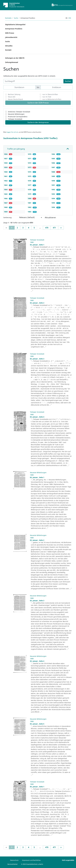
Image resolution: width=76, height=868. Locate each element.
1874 (30, 172)
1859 (6, 167)
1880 (30, 198)
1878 (30, 190)
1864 (6, 190)
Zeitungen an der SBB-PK (15, 58)
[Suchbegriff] (33, 81)
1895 (53, 203)
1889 (53, 176)
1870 (30, 154)
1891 (53, 185)
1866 (6, 198)
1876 (30, 181)
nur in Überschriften (50, 94)
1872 (30, 163)
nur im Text (47, 97)
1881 (30, 203)
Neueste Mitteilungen (16, 114)
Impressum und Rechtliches (31, 860)
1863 (6, 185)
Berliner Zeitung (14, 94)
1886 (53, 163)
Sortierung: (8, 217)
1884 (53, 154)
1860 (6, 172)
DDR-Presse (10, 33)
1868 (6, 207)
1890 (53, 181)
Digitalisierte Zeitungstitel (15, 24)
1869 (6, 212)
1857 (6, 159)
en (70, 18)
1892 (53, 190)
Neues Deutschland (15, 99)
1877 (30, 185)
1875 (30, 176)
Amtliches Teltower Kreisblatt (19, 112)
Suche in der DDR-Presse (38, 103)
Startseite (8, 18)
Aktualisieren (50, 218)
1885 (53, 159)
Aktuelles (9, 46)
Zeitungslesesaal (12, 62)
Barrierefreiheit (13, 864)
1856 (6, 154)
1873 (30, 167)
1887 (53, 167)
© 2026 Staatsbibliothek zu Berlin (32, 864)
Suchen (68, 81)
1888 (53, 172)
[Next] (61, 228)
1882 (30, 207)
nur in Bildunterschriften (52, 99)
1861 (6, 176)
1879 (30, 194)
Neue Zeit (12, 97)
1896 (53, 207)
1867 (6, 203)
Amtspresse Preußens (14, 29)
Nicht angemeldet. (68, 860)
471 (54, 228)
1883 (30, 212)
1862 (6, 181)
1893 (53, 194)
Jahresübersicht (11, 37)
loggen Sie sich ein (12, 132)
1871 (30, 159)
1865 (6, 194)
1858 (6, 163)
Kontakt (8, 50)
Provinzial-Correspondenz (18, 117)
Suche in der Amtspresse (38, 122)
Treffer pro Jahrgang (16, 149)
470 (47, 228)
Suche (16, 18)
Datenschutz (14, 860)
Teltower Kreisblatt (15, 119)
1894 (53, 198)
